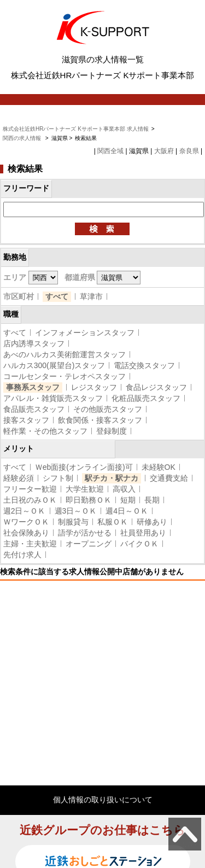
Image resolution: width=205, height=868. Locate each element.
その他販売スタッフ (108, 409)
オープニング (89, 544)
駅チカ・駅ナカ (112, 478)
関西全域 (110, 151)
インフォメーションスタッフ (85, 333)
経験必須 (19, 478)
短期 (128, 500)
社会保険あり (26, 533)
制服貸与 (73, 522)
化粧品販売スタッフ (146, 398)
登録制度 (112, 431)
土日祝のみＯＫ (30, 500)
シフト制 (58, 478)
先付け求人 (22, 555)
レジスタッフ (94, 387)
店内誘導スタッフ (34, 343)
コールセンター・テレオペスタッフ (65, 376)
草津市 (91, 296)
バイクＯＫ (139, 544)
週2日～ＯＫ (25, 511)
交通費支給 (169, 478)
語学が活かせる (85, 533)
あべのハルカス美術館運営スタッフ (65, 354)
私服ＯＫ (113, 522)
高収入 (124, 489)
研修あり (152, 522)
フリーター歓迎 (30, 489)
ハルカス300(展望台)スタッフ (54, 365)
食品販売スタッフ (34, 409)
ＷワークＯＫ (26, 522)
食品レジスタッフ (156, 387)
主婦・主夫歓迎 (30, 544)
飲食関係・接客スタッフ (100, 420)
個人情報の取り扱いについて (103, 800)
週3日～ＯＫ (76, 511)
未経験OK (159, 467)
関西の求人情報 (23, 138)
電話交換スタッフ (144, 365)
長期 (152, 500)
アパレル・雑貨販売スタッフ (53, 398)
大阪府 (164, 151)
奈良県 (189, 151)
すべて (57, 296)
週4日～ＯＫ (127, 511)
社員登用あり (143, 533)
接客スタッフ (26, 420)
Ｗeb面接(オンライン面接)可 (84, 467)
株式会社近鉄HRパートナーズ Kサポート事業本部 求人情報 (76, 129)
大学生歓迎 (85, 489)
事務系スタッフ (33, 387)
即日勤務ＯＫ (89, 500)
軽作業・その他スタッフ (45, 431)
